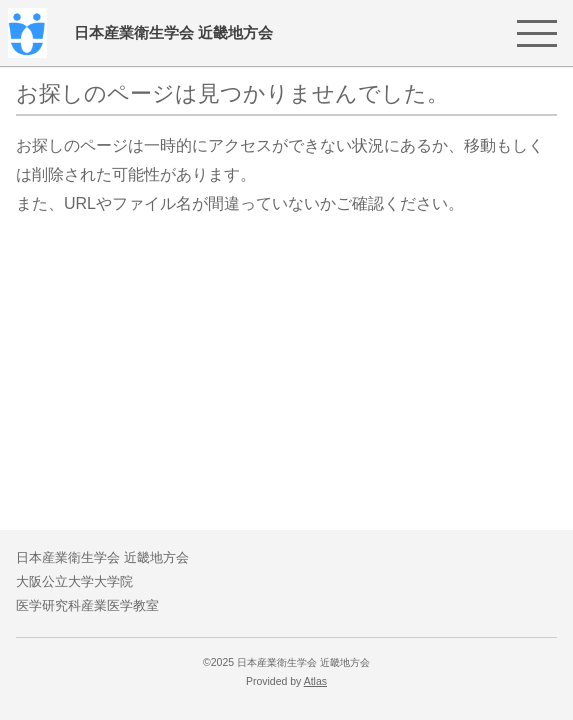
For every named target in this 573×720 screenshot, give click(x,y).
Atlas (315, 681)
